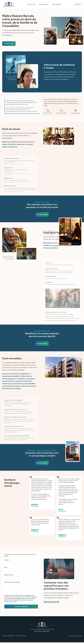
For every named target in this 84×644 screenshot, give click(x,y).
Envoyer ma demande (21, 608)
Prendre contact (9, 44)
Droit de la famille (43, 4)
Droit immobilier (56, 4)
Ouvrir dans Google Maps (42, 633)
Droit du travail (31, 4)
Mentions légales (21, 637)
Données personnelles (9, 637)
